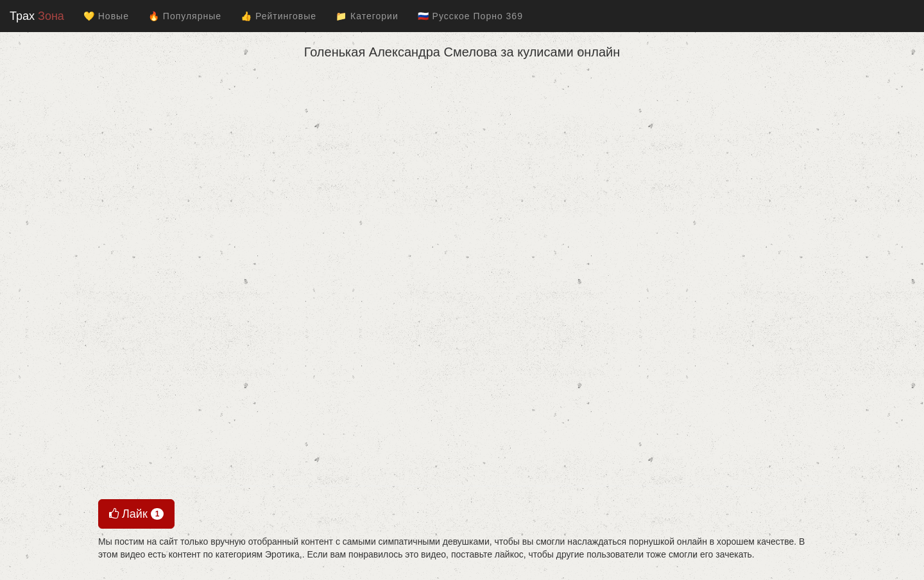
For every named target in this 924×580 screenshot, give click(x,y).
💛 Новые (106, 16)
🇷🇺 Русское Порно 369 (470, 16)
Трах (37, 16)
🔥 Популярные (185, 16)
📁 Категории (367, 16)
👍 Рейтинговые (278, 16)
